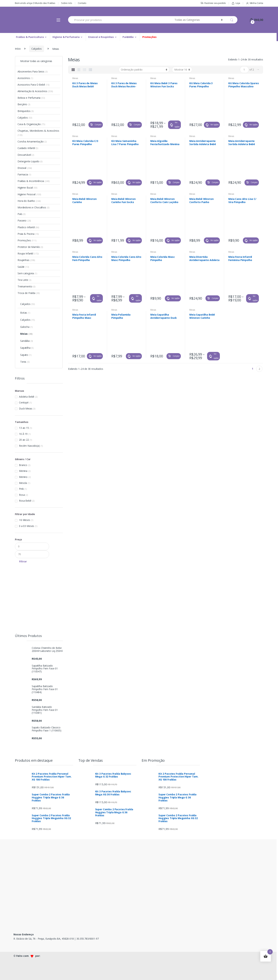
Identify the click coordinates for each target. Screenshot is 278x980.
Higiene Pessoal (29, 194)
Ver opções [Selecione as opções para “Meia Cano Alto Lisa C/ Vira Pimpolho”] (254, 240)
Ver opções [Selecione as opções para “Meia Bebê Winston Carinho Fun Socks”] (137, 240)
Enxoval (25, 168)
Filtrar (23, 561)
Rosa (22, 495)
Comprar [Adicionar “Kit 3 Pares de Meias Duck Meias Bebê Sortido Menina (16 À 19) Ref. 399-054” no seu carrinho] (98, 125)
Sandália (27, 341)
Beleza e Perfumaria (31, 98)
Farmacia (24, 174)
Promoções (149, 37)
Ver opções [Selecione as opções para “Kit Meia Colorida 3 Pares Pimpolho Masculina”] (215, 125)
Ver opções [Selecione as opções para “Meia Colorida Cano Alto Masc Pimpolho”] (138, 298)
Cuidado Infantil (28, 148)
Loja (236, 3)
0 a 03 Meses (27, 526)
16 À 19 (23, 434)
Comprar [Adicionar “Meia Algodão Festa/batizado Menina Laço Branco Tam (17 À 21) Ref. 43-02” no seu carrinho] (176, 182)
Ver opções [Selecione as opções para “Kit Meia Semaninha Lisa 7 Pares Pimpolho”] (137, 182)
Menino (23, 477)
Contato (82, 3)
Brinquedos (26, 111)
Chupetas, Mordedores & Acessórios (38, 133)
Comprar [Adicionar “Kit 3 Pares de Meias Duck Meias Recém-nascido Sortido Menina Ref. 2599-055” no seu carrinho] (137, 125)
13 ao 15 (24, 428)
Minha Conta (255, 3)
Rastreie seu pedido (213, 3)
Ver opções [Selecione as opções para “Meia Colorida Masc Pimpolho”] (176, 298)
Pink (21, 489)
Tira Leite (24, 280)
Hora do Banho (29, 201)
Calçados (37, 49)
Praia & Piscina (28, 234)
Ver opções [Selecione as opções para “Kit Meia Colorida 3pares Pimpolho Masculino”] (254, 125)
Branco (23, 465)
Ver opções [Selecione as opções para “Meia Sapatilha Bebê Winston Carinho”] (216, 356)
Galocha (26, 327)
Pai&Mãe (128, 37)
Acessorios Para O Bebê (34, 85)
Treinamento (27, 286)
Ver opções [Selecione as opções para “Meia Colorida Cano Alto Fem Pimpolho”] (99, 298)
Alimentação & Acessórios (35, 91)
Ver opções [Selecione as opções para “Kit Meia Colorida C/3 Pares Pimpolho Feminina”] (98, 182)
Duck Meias (26, 408)
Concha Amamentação (32, 141)
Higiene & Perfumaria (66, 37)
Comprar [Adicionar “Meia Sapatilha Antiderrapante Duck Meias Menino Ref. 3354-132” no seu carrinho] (176, 356)
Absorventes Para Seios (33, 71)
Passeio (24, 221)
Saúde (23, 267)
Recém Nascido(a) (29, 446)
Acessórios (25, 78)
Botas (25, 313)
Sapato (26, 355)
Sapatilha (27, 348)
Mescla (23, 483)
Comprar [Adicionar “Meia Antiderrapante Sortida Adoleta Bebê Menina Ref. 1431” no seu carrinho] (215, 182)
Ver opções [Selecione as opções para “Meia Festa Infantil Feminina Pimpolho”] (255, 298)
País (22, 214)
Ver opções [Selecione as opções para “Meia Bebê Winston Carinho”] (98, 240)
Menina (23, 471)
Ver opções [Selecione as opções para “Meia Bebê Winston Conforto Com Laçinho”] (176, 240)
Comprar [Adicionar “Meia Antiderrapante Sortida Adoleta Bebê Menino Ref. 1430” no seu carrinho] (254, 182)
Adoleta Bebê (27, 397)
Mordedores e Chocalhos (33, 207)
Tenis (25, 362)
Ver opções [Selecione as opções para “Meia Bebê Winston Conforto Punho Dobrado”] (215, 240)
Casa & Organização (31, 124)
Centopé (24, 402)
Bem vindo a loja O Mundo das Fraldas (35, 3)
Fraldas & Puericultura (30, 37)
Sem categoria (27, 273)
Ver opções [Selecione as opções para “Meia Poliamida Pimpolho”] (137, 356)
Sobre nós (67, 3)
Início (18, 49)
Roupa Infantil (28, 253)
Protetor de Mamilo (30, 247)
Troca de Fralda (29, 293)
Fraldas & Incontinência (34, 181)
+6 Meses (25, 520)
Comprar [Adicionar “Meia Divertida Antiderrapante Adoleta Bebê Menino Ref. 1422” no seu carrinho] (215, 298)
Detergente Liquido (30, 161)
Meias (75, 78)
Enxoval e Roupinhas (101, 37)
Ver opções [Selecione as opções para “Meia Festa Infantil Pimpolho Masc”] (98, 356)
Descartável (26, 155)
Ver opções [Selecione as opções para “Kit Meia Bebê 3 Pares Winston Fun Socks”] (177, 125)
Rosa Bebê (25, 501)
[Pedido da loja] (144, 70)
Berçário (24, 104)
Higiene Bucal (27, 188)
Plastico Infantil (28, 227)
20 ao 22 (24, 440)
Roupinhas (26, 260)
